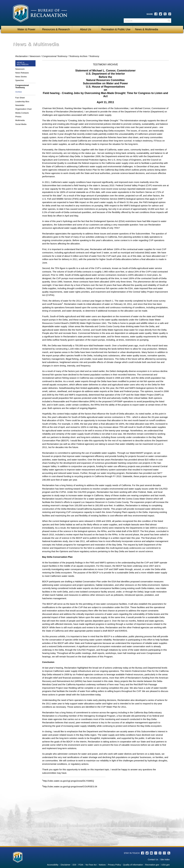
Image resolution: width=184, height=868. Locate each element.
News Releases (22, 73)
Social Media (21, 124)
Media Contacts (22, 113)
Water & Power (26, 29)
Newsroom (35, 56)
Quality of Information (133, 865)
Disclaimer (65, 865)
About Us (86, 29)
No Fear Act (91, 865)
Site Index (165, 859)
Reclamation (22, 56)
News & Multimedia (147, 29)
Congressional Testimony (55, 56)
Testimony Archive (78, 56)
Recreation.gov (152, 865)
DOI (74, 865)
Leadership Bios (22, 102)
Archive (19, 92)
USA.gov (165, 865)
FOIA (81, 865)
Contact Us (153, 859)
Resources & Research (56, 29)
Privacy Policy (114, 865)
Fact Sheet (20, 98)
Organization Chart (24, 109)
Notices (102, 865)
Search (169, 22)
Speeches (20, 80)
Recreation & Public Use (116, 29)
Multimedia (20, 120)
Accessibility (53, 865)
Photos (18, 117)
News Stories (21, 77)
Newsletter (20, 105)
